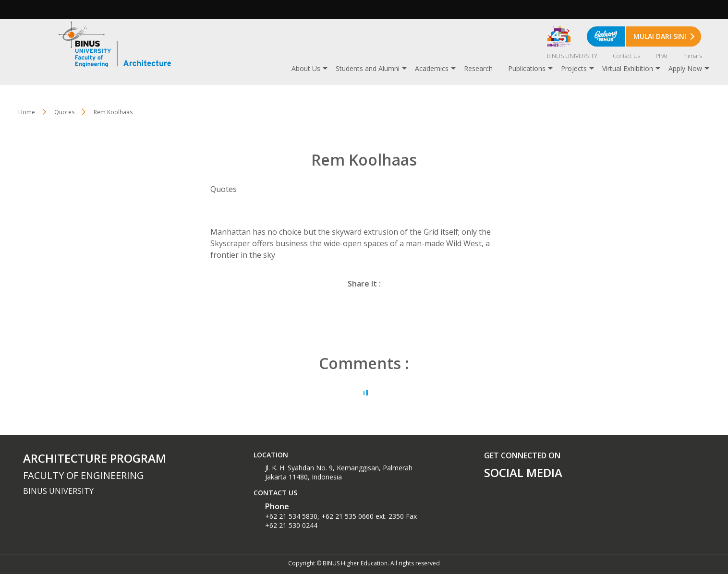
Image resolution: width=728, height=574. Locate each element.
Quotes (64, 112)
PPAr (662, 56)
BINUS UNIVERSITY (572, 56)
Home (27, 112)
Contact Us (626, 56)
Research (478, 68)
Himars (693, 56)
